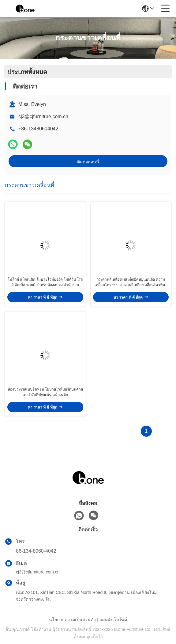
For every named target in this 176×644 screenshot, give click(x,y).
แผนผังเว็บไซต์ (113, 620)
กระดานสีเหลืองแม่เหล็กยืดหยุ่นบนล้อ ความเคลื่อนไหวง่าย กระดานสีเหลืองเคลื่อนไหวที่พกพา (131, 282)
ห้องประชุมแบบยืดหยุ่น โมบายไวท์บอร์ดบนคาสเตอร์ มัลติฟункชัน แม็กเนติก (45, 392)
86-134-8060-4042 (36, 551)
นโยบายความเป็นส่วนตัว (72, 620)
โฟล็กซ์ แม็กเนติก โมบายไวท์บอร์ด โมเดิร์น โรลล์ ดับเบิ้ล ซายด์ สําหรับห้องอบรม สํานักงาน (45, 282)
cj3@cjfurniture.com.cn (43, 116)
